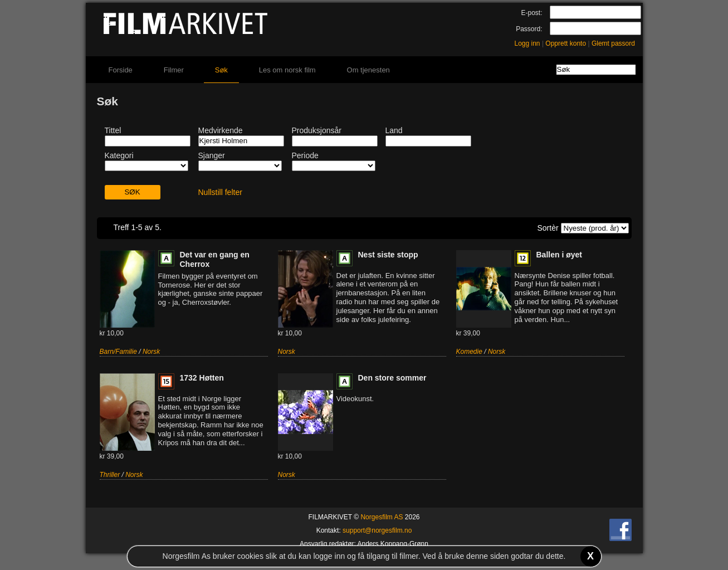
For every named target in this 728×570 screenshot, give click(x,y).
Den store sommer (392, 378)
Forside (121, 70)
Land (394, 130)
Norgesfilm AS (382, 517)
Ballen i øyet (559, 255)
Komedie (469, 352)
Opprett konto (566, 43)
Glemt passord (613, 43)
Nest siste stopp (388, 255)
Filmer (174, 70)
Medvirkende (221, 130)
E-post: (531, 13)
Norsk (151, 352)
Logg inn (527, 43)
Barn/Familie (118, 352)
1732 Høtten (202, 378)
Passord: (529, 29)
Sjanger (212, 155)
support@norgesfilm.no (377, 530)
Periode (305, 155)
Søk (221, 70)
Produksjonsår (317, 130)
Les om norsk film (287, 70)
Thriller (110, 475)
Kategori (119, 155)
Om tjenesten (368, 70)
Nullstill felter (220, 192)
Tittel (113, 130)
